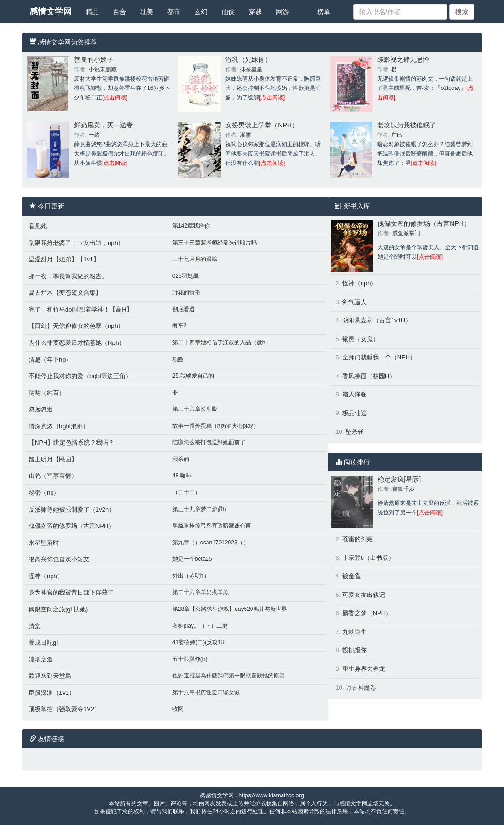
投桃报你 (355, 650)
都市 (174, 12)
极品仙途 (355, 413)
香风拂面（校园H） (369, 376)
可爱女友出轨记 (364, 595)
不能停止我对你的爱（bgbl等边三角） (80, 376)
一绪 (94, 135)
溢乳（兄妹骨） (248, 59)
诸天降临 (355, 394)
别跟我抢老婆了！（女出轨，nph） (76, 243)
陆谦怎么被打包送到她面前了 (209, 442)
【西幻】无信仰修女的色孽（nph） (76, 326)
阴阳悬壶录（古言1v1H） (377, 320)
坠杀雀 (355, 432)
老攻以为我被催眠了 (407, 125)
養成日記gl (43, 643)
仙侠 (228, 12)
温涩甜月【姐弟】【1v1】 (64, 259)
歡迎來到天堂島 (50, 676)
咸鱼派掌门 (406, 233)
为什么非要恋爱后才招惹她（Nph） (77, 343)
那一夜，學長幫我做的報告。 (68, 276)
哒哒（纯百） (47, 393)
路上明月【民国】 (53, 459)
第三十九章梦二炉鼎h (199, 509)
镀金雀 (352, 576)
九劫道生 (355, 632)
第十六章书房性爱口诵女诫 (206, 692)
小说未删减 (103, 69)
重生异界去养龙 (364, 669)
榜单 (324, 12)
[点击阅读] (115, 97)
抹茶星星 (251, 69)
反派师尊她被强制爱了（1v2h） (72, 509)
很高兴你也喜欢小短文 (59, 559)
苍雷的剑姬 (358, 539)
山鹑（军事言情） (53, 476)
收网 (178, 709)
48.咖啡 (182, 476)
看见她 (38, 226)
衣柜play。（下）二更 (200, 626)
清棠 (35, 626)
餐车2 (180, 326)
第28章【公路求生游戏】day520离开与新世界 (230, 609)
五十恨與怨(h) (190, 659)
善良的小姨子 (94, 59)
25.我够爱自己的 (193, 376)
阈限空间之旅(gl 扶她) (58, 609)
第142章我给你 (191, 226)
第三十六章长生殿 (195, 409)
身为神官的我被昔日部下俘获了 (71, 592)
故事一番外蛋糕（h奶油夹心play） (216, 426)
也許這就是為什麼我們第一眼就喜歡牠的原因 (229, 676)
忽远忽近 (41, 409)
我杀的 (181, 459)
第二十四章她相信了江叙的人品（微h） (222, 342)
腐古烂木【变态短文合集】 (65, 293)
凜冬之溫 (41, 659)
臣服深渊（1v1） (52, 693)
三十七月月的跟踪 (195, 259)
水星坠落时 (44, 543)
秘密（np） (44, 493)
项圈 (178, 359)
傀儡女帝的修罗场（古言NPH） (71, 526)
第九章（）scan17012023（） (211, 543)
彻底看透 (184, 309)
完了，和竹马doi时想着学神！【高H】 (81, 309)
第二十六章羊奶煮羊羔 (200, 592)
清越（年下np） (50, 360)
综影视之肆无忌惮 (403, 59)
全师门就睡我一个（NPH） (379, 357)
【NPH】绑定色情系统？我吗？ (71, 442)
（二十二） (186, 492)
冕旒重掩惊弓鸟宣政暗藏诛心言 (212, 526)
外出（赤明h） (191, 576)
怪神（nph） (46, 576)
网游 (282, 12)
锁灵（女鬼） (361, 339)
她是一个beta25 (192, 559)
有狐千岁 (403, 489)
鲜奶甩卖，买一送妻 (104, 125)
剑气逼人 (355, 302)
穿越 (255, 12)
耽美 (147, 12)
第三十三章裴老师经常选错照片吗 (215, 243)
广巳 (397, 135)
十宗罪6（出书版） (368, 558)
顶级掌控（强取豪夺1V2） (64, 709)
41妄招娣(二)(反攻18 (198, 642)
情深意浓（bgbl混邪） (59, 426)
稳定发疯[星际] (399, 479)
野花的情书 (186, 292)
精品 (92, 12)
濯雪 (245, 135)
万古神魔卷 (361, 687)
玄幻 (201, 12)
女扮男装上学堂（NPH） (262, 125)
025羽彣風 (185, 276)
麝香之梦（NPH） (367, 613)
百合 (119, 12)
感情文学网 (51, 12)
